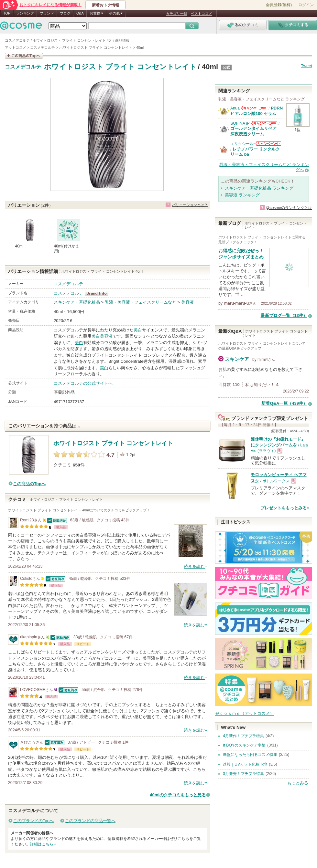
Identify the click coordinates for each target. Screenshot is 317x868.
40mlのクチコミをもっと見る (178, 795)
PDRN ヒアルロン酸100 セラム (257, 111)
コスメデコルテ (23, 67)
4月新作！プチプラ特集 (243, 736)
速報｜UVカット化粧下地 (245, 764)
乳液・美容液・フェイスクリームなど (141, 302)
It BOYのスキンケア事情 (244, 745)
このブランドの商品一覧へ (90, 821)
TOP (7, 13)
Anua (235, 108)
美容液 (187, 302)
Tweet (306, 66)
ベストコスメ (202, 14)
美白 (138, 330)
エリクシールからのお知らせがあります (268, 144)
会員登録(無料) (279, 5)
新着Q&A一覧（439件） (284, 403)
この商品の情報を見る (24, 56)
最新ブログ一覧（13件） (284, 315)
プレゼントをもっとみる (284, 508)
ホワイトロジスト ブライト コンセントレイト (120, 67)
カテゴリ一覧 (177, 14)
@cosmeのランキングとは (289, 208)
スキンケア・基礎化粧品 (77, 302)
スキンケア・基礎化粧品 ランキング (259, 188)
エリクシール (242, 144)
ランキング (25, 13)
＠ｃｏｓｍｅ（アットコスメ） (245, 713)
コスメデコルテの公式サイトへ (83, 383)
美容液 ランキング (242, 195)
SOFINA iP (240, 123)
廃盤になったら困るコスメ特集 (250, 755)
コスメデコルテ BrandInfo (98, 293)
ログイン (306, 5)
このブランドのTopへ (33, 821)
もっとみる (298, 783)
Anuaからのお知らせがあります (254, 108)
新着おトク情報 (105, 5)
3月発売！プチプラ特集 (243, 774)
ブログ (65, 13)
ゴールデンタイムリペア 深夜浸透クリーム (256, 131)
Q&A (80, 13)
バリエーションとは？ (190, 205)
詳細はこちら (42, 844)
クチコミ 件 (69, 465)
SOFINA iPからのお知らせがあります (264, 123)
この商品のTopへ (29, 484)
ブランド (47, 13)
